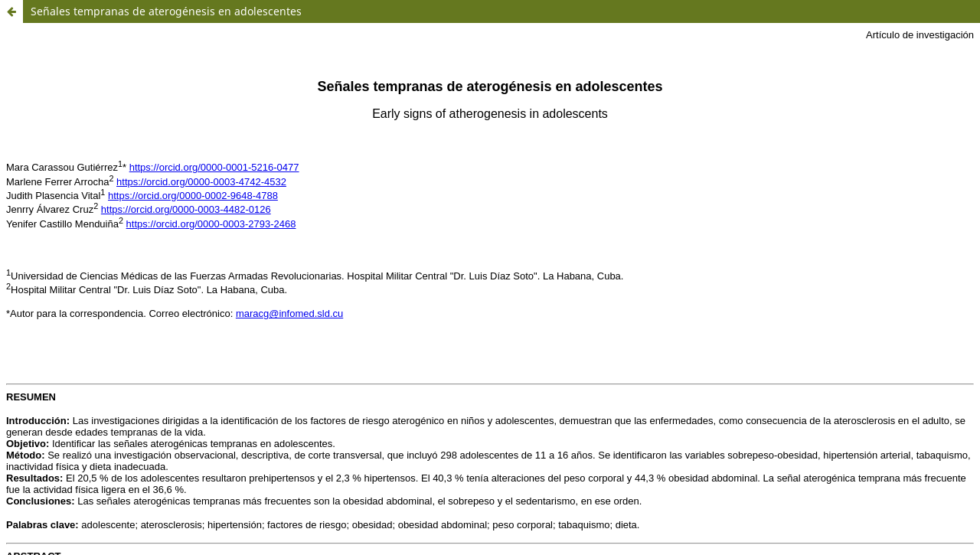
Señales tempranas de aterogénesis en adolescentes (166, 11)
